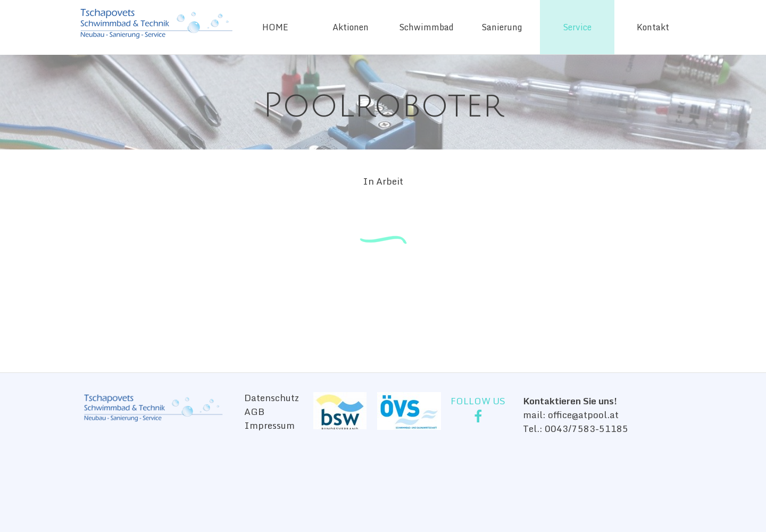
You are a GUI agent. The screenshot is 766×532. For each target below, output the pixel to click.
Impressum (269, 425)
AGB (254, 411)
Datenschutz (272, 397)
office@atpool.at (583, 414)
